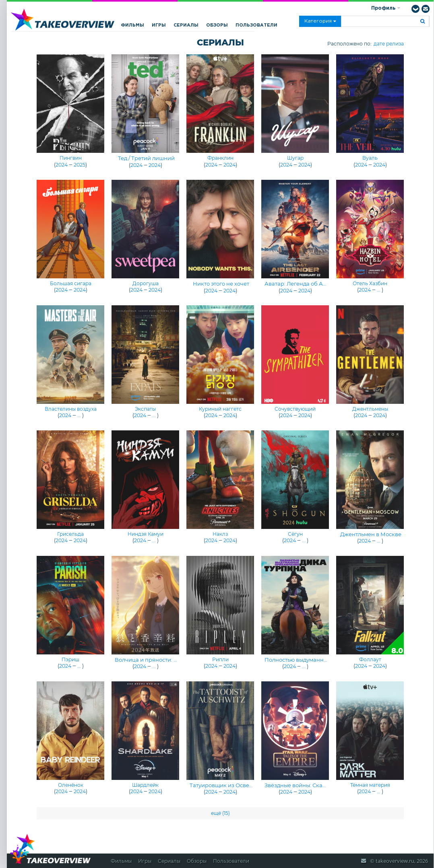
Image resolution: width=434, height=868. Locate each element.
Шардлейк (145, 785)
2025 (80, 165)
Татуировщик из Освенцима (228, 785)
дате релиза (389, 44)
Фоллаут (370, 659)
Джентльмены (370, 409)
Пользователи (256, 25)
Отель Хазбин (370, 283)
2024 (62, 165)
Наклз (220, 534)
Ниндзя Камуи (146, 534)
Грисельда (70, 534)
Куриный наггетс (220, 409)
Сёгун (295, 534)
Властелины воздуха (71, 409)
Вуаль (370, 158)
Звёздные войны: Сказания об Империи (319, 785)
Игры (159, 25)
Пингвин (71, 158)
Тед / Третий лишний (146, 158)
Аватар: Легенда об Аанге (300, 284)
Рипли (220, 659)
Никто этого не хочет (221, 284)
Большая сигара (71, 283)
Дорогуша (146, 283)
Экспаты (145, 409)
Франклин (220, 158)
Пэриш (70, 659)
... (379, 290)
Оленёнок (71, 785)
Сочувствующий (295, 409)
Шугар (295, 158)
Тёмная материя (370, 785)
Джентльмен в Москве (371, 534)
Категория (320, 21)
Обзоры (217, 25)
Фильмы (132, 25)
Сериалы (186, 25)
